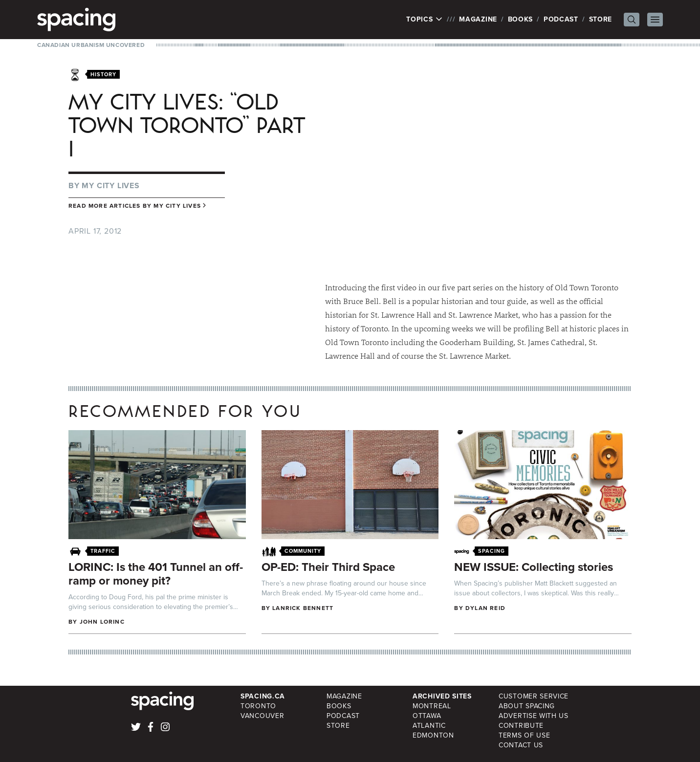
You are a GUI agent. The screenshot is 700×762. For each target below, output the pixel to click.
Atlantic (429, 726)
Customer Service (534, 696)
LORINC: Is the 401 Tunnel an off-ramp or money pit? (156, 574)
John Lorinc (102, 622)
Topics (425, 20)
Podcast (561, 19)
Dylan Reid (485, 608)
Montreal (432, 706)
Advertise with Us (534, 716)
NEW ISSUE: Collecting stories (534, 567)
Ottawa (427, 716)
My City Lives (110, 185)
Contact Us (521, 745)
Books (521, 19)
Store (601, 19)
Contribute (521, 726)
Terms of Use (524, 735)
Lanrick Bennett (303, 608)
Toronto (258, 706)
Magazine (478, 19)
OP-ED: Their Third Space (328, 567)
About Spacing (527, 706)
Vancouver (262, 716)
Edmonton (433, 735)
